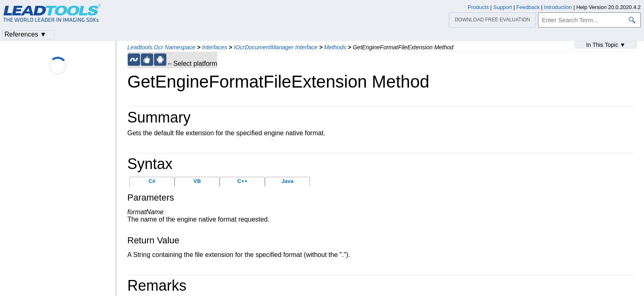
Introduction (558, 7)
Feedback (528, 7)
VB (197, 181)
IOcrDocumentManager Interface (276, 47)
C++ (243, 181)
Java (288, 181)
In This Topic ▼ (606, 45)
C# (152, 181)
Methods (335, 47)
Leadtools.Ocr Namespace (161, 47)
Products (478, 7)
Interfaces (215, 47)
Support (503, 7)
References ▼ (25, 34)
